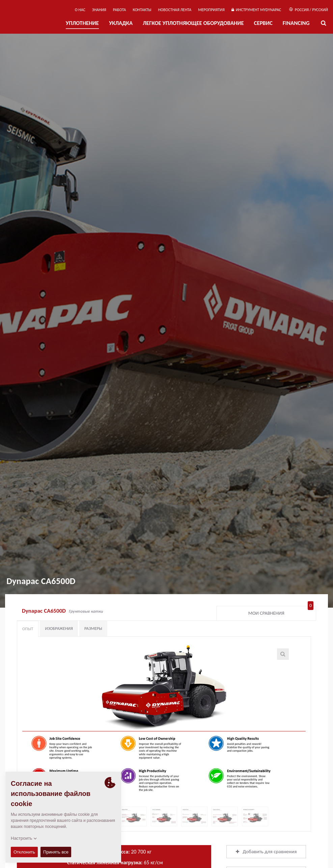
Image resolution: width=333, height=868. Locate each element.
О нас (80, 10)
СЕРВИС (263, 23)
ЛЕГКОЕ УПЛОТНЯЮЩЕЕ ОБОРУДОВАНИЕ (193, 23)
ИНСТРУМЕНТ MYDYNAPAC (256, 10)
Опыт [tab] (28, 629)
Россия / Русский (309, 10)
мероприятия (211, 10)
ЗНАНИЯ (99, 10)
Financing (296, 23)
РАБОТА (120, 10)
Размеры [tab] (93, 628)
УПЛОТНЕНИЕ (82, 23)
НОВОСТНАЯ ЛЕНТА (175, 10)
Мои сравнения (281, 612)
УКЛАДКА (121, 23)
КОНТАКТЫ (142, 10)
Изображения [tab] (59, 628)
